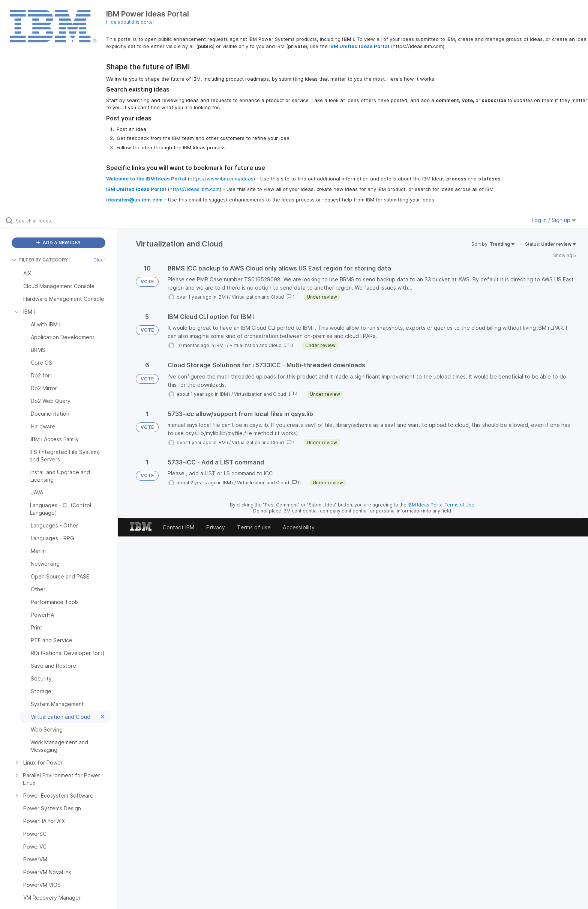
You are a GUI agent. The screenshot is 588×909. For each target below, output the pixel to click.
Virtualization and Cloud (258, 297)
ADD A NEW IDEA (58, 243)
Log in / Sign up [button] (554, 220)
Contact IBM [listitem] (179, 527)
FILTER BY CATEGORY (40, 260)
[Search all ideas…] (68, 221)
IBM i (223, 297)
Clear (99, 260)
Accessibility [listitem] (299, 527)
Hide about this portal (130, 22)
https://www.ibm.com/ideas (221, 179)
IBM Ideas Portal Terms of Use (441, 505)
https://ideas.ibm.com (195, 189)
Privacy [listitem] (216, 527)
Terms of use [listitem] (254, 527)
